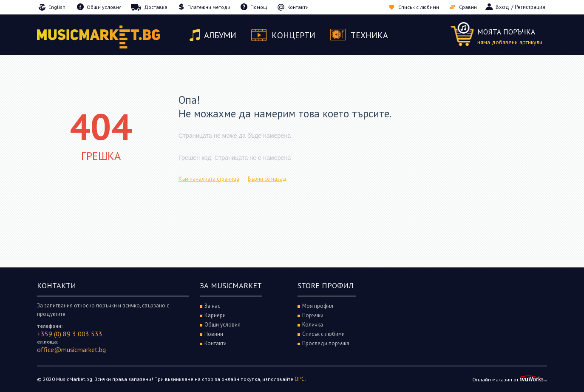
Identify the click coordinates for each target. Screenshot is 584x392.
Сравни (468, 7)
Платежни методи (209, 7)
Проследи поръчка (326, 343)
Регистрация (530, 7)
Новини (214, 334)
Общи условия (104, 7)
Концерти (293, 35)
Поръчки (313, 315)
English (57, 7)
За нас (212, 306)
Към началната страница (209, 179)
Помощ (259, 7)
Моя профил (318, 306)
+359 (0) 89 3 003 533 (70, 334)
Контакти (298, 7)
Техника (369, 35)
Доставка (156, 7)
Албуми (220, 35)
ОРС (300, 379)
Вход (502, 7)
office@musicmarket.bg (71, 349)
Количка (313, 325)
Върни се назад (267, 179)
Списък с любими (419, 7)
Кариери (215, 315)
